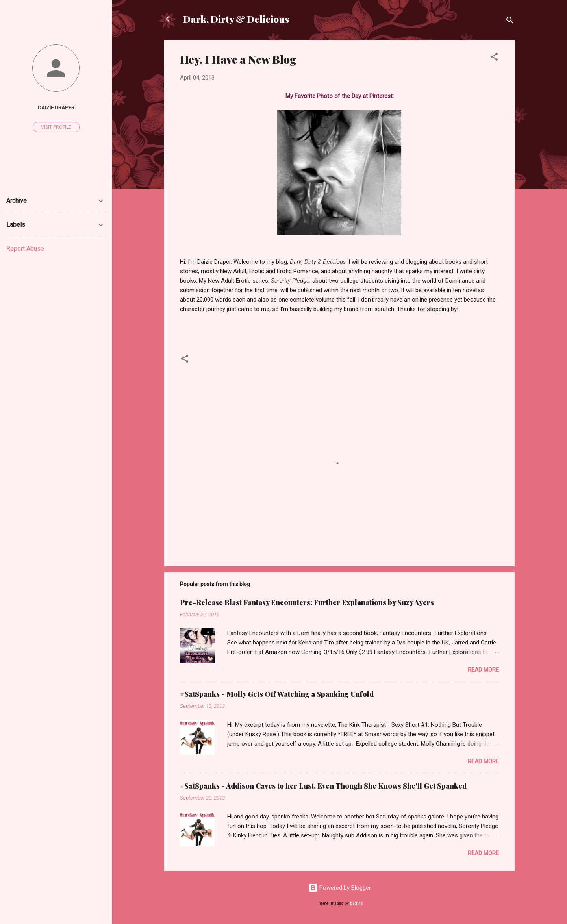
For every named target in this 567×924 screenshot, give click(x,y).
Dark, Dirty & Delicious (236, 19)
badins (357, 903)
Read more (483, 670)
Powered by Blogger (340, 888)
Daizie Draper (56, 107)
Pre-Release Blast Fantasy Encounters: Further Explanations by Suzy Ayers (307, 602)
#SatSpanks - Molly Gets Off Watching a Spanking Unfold (277, 694)
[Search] (510, 21)
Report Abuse (25, 249)
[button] (494, 58)
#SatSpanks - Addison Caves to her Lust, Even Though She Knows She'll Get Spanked (323, 786)
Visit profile (56, 127)
